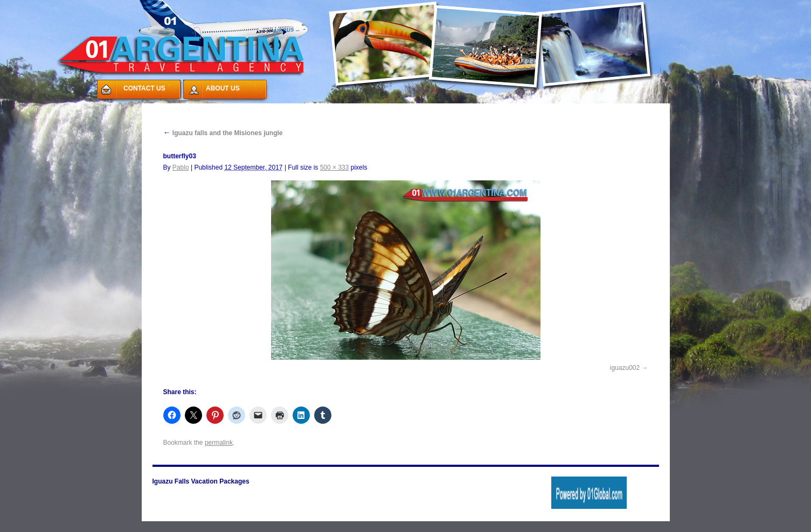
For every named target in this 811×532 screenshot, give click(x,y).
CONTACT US (144, 88)
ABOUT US (223, 88)
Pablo (181, 167)
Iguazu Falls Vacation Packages (201, 481)
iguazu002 (625, 368)
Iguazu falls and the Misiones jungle (223, 133)
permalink (219, 443)
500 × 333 (335, 167)
